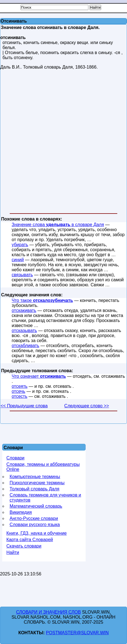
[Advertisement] (63, 143)
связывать (22, 275)
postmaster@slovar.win (77, 633)
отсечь (18, 391)
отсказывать (24, 331)
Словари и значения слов (48, 612)
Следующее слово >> (87, 406)
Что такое (42, 300)
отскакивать (24, 310)
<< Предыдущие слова (24, 406)
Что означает (39, 376)
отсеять (20, 386)
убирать (20, 245)
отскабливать (25, 346)
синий (18, 260)
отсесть (19, 396)
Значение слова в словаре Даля (58, 225)
